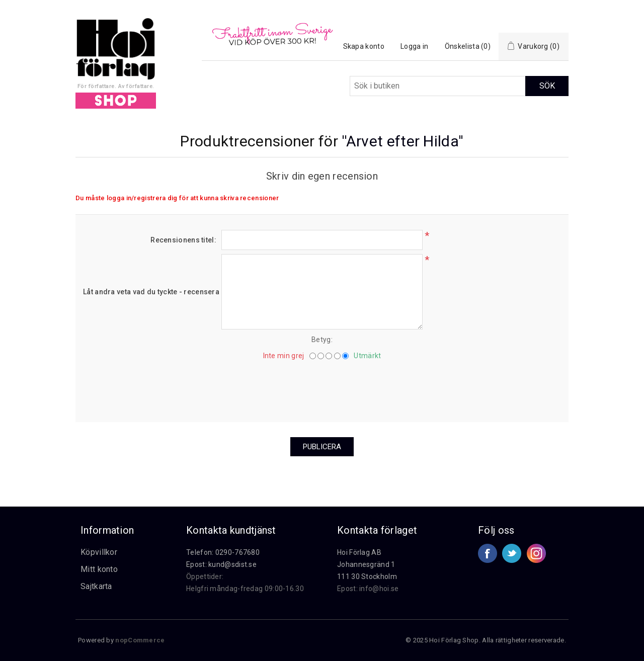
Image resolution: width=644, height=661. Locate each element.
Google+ (536, 553)
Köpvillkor (99, 552)
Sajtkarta (96, 586)
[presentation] (322, 387)
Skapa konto (364, 46)
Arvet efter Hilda (402, 141)
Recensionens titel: (183, 240)
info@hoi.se (379, 589)
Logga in (414, 46)
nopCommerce (140, 640)
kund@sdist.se (232, 564)
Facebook (488, 553)
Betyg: (322, 340)
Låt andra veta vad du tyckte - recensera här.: (150, 292)
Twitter (512, 553)
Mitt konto (99, 569)
